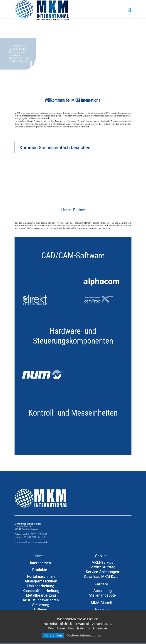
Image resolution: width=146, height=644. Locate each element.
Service (101, 556)
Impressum (101, 617)
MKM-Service (103, 563)
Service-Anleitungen (102, 572)
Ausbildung (103, 591)
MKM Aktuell (101, 603)
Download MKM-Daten (102, 577)
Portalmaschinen (41, 576)
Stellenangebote (102, 595)
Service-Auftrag (102, 567)
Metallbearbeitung (41, 595)
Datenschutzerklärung (101, 624)
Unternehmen (40, 563)
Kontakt (101, 610)
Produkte (40, 570)
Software (41, 610)
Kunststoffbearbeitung (41, 591)
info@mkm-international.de (34, 542)
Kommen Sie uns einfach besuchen (55, 147)
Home (40, 556)
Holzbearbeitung (41, 586)
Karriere (101, 584)
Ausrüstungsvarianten (41, 600)
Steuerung (41, 605)
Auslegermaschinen (41, 581)
